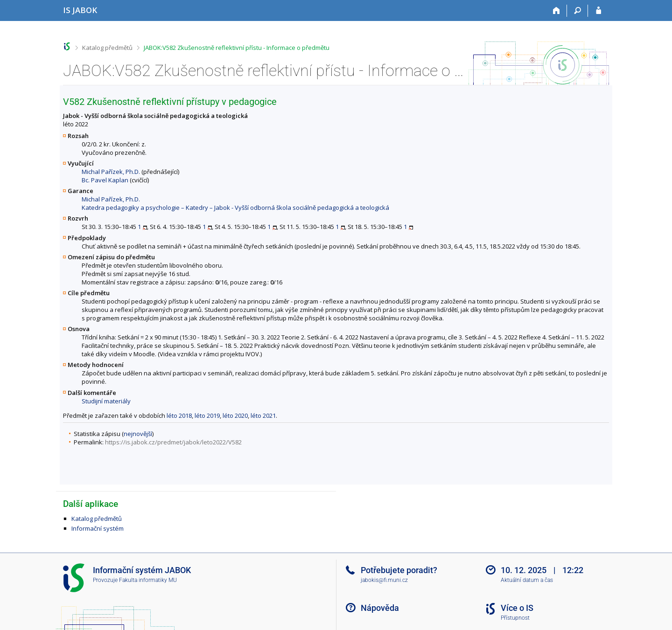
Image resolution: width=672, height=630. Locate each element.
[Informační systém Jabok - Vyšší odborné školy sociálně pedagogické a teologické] (80, 10)
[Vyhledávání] (577, 11)
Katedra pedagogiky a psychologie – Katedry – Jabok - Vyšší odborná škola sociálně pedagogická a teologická (235, 208)
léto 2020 (235, 415)
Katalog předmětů (107, 48)
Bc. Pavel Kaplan (105, 180)
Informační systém (98, 528)
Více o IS (517, 608)
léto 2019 (207, 415)
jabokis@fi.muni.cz (384, 580)
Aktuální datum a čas (527, 580)
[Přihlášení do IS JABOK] (598, 11)
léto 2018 (179, 415)
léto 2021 (263, 415)
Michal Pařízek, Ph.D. (111, 172)
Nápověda (380, 608)
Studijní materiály (106, 401)
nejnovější (138, 434)
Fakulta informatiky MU (148, 580)
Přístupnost (515, 618)
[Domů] (556, 11)
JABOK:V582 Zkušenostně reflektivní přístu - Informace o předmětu (237, 48)
